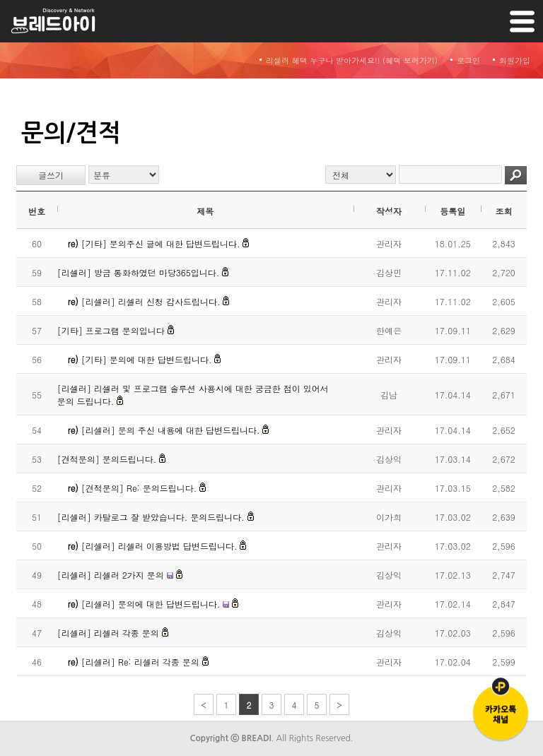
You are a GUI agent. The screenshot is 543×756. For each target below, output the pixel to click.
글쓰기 (51, 175)
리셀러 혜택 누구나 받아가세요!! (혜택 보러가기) (352, 60)
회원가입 (515, 60)
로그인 (468, 60)
